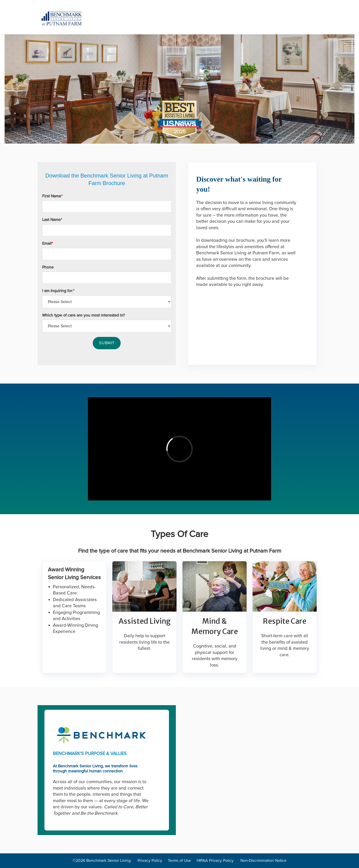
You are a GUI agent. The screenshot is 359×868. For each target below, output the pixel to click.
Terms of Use (180, 861)
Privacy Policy (150, 861)
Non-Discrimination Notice (263, 861)
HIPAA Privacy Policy (216, 861)
